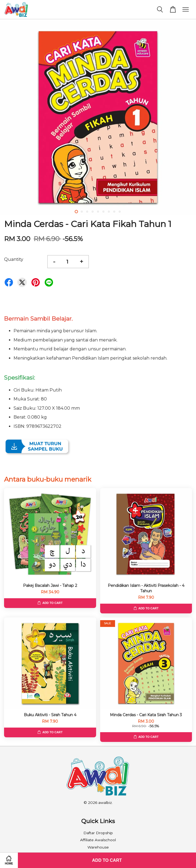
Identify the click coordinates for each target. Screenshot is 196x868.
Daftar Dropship (98, 833)
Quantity (14, 259)
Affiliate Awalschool (98, 840)
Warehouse (98, 847)
